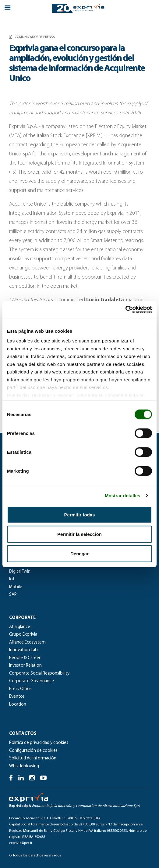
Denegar (79, 553)
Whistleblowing (24, 766)
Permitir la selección (79, 534)
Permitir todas (80, 514)
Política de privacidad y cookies (39, 743)
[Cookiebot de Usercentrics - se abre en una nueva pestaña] (125, 310)
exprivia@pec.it (21, 843)
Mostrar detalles (123, 496)
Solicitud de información (33, 758)
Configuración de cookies (33, 751)
